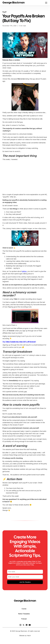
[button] (46, 3)
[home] (14, 3)
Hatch (29, 636)
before (24, 271)
